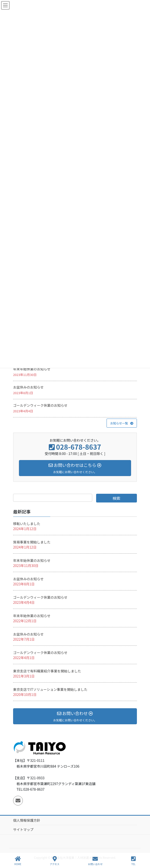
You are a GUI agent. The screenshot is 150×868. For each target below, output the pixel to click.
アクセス (55, 861)
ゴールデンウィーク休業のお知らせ (40, 405)
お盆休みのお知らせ (28, 387)
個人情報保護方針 (27, 820)
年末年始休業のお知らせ (32, 369)
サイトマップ (23, 829)
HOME (18, 861)
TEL (133, 861)
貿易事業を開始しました (32, 542)
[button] (122, 423)
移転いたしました (27, 524)
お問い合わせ (95, 861)
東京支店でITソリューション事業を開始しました (50, 689)
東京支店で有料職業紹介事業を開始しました (47, 671)
